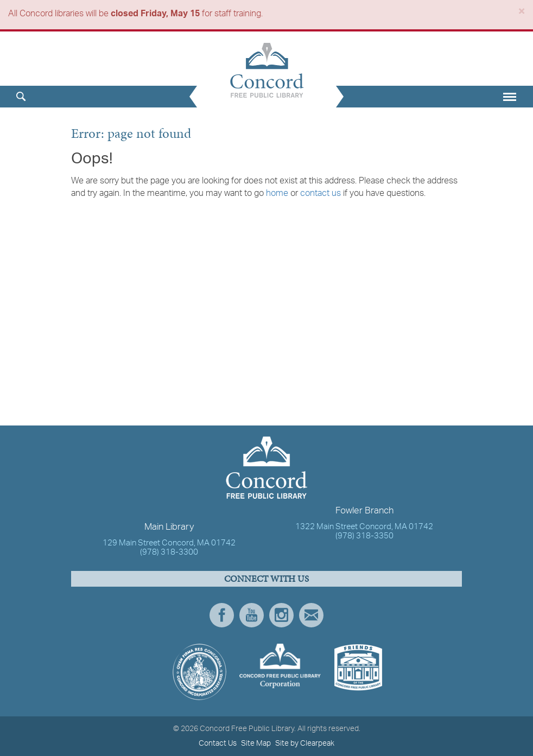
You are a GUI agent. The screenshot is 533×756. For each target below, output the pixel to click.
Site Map (256, 744)
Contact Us (218, 744)
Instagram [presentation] (281, 615)
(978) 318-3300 (169, 553)
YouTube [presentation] (252, 615)
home (277, 194)
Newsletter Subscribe (311, 615)
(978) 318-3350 (364, 536)
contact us (321, 194)
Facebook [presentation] (222, 615)
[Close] (522, 14)
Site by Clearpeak (305, 744)
